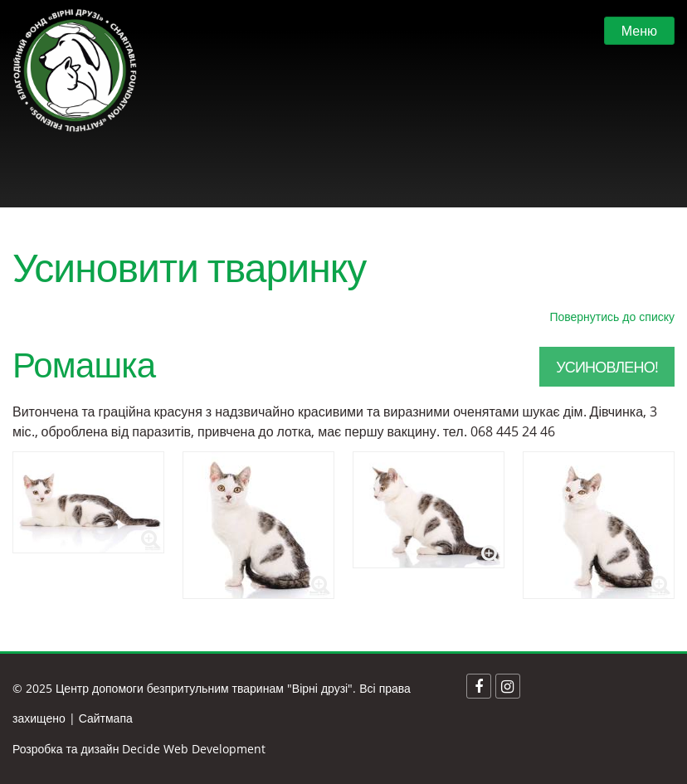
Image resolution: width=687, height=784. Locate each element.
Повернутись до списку (612, 317)
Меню (639, 31)
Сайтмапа (106, 718)
